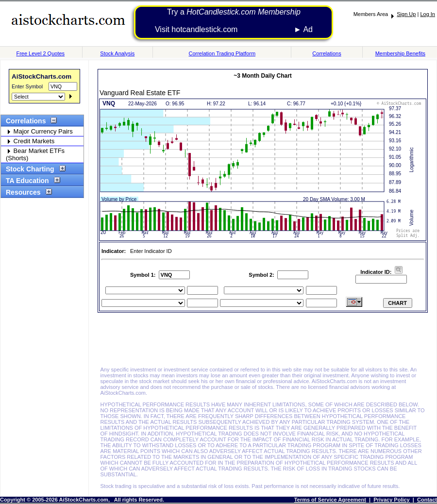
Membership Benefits (400, 53)
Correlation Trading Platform (222, 53)
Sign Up (406, 14)
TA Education (31, 181)
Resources (26, 192)
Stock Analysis (117, 53)
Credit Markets (30, 141)
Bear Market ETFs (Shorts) (35, 154)
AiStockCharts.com (42, 76)
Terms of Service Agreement (330, 500)
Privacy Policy (392, 500)
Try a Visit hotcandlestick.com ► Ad (234, 21)
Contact (427, 500)
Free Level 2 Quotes (40, 53)
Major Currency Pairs (39, 131)
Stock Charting (33, 169)
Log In (428, 14)
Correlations (327, 53)
